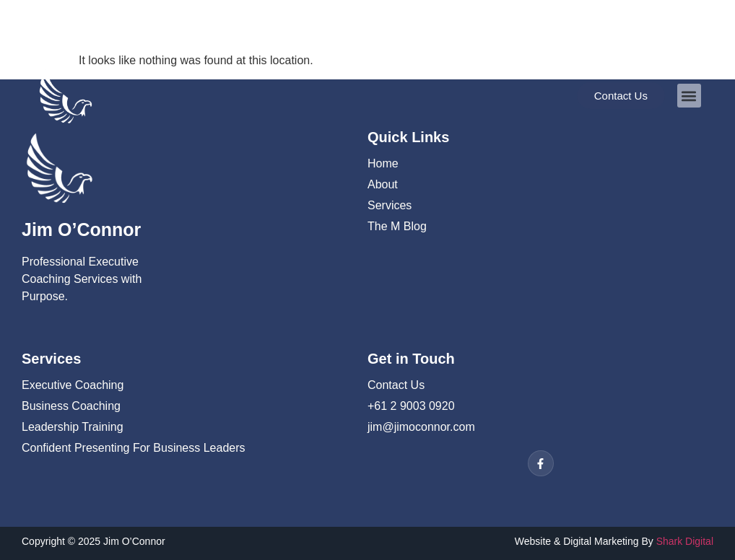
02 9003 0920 (74, 21)
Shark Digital (685, 541)
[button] (689, 96)
